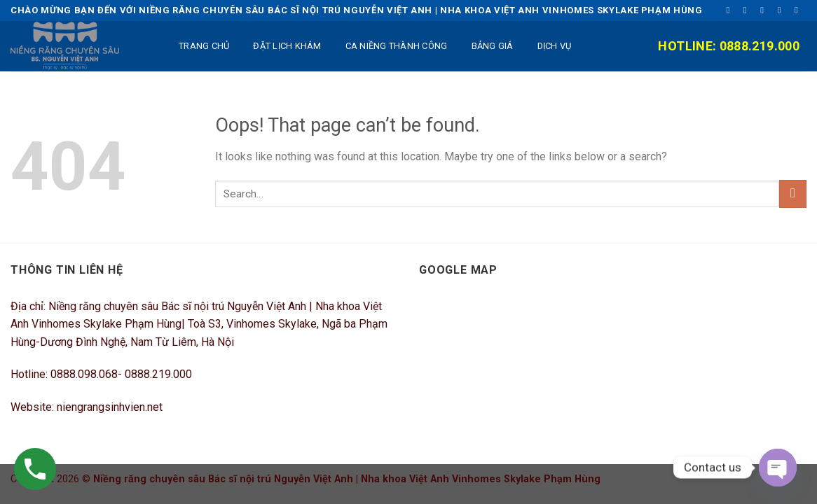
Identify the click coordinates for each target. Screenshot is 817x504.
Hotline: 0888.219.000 (729, 46)
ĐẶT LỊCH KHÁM (287, 46)
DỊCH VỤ (555, 46)
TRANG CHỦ (204, 46)
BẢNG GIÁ (493, 46)
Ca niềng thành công (397, 46)
